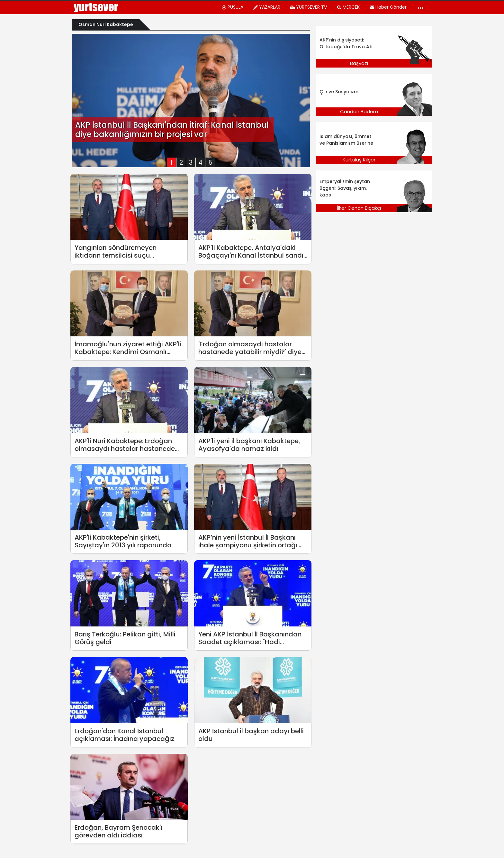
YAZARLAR (267, 7)
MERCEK (348, 7)
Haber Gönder (388, 7)
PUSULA (232, 7)
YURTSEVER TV (308, 7)
